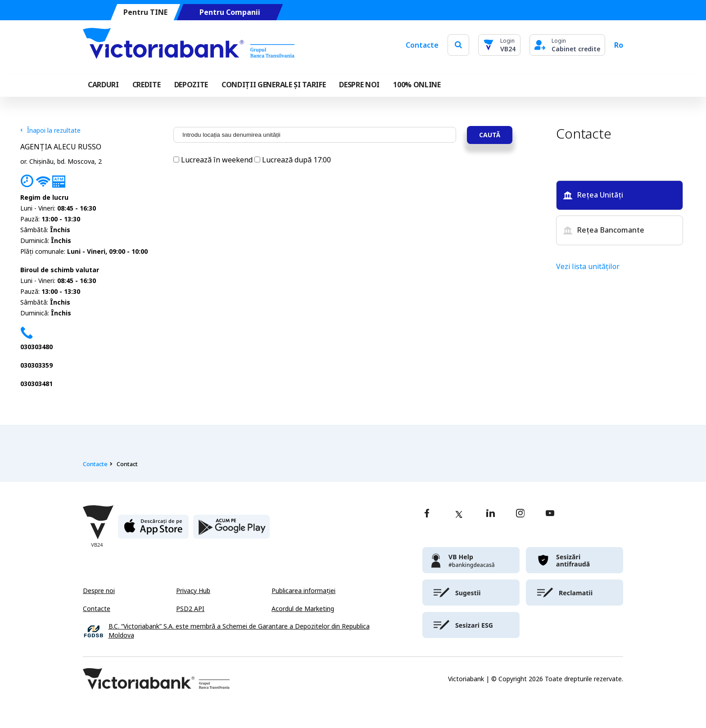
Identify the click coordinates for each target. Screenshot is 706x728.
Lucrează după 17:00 (293, 160)
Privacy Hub (193, 591)
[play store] (231, 530)
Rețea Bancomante (604, 230)
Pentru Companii (230, 12)
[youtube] (550, 514)
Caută (490, 135)
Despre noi (99, 591)
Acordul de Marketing (303, 609)
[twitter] (459, 514)
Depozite (191, 85)
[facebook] (427, 514)
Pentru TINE (145, 12)
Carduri (103, 85)
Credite (147, 85)
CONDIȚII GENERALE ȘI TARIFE (274, 85)
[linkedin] (491, 514)
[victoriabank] (471, 560)
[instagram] (520, 514)
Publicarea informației (303, 591)
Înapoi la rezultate (50, 130)
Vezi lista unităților (588, 267)
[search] (458, 45)
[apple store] (153, 530)
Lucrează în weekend (214, 160)
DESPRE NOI (359, 85)
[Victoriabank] (189, 45)
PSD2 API (190, 609)
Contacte (422, 45)
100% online (417, 85)
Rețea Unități (593, 195)
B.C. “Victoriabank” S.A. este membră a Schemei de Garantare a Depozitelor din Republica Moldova (239, 631)
